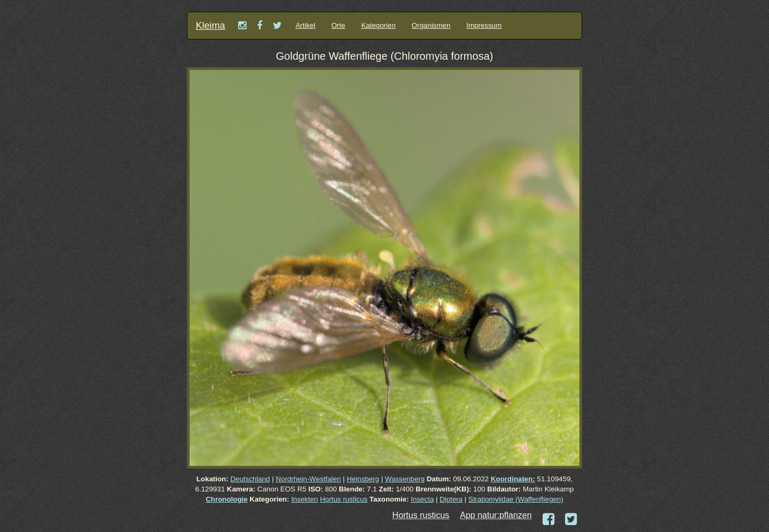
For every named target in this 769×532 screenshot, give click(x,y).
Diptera (451, 499)
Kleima (210, 26)
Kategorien (378, 25)
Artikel (305, 25)
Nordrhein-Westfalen (308, 479)
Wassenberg (405, 479)
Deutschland (250, 479)
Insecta (422, 499)
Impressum (484, 25)
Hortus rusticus (344, 499)
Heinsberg (363, 479)
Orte (338, 25)
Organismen (431, 25)
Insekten (304, 499)
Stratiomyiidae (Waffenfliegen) (516, 499)
